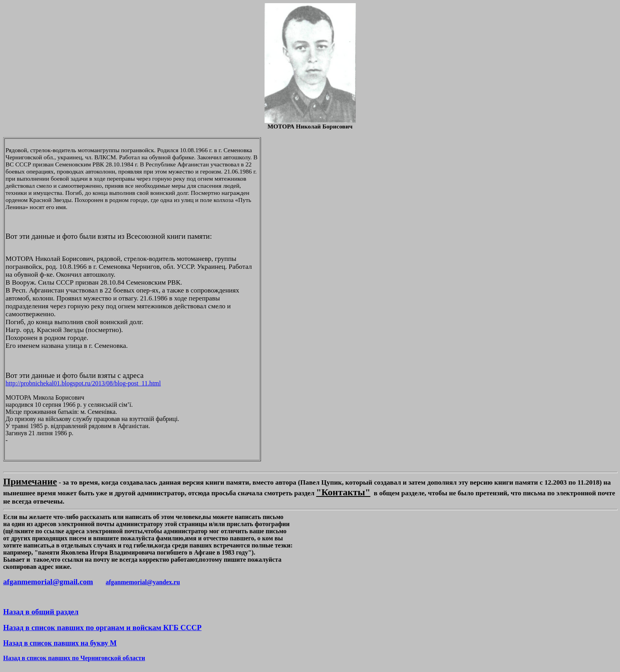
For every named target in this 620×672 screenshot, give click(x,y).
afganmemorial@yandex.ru (143, 582)
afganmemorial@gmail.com (48, 582)
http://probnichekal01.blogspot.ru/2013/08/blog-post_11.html (83, 383)
